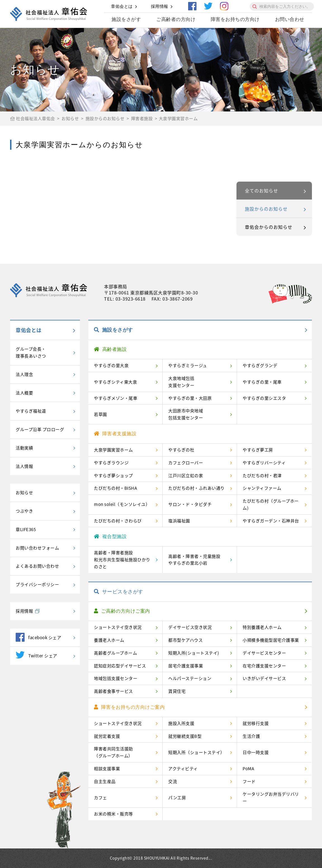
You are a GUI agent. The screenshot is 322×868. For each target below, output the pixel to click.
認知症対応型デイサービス (120, 666)
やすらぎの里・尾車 (262, 382)
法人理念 (24, 374)
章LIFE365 (26, 529)
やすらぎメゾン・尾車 (116, 398)
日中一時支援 (256, 752)
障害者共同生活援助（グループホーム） (113, 752)
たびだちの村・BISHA (115, 488)
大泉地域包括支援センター (181, 382)
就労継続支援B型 (185, 736)
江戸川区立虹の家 (186, 475)
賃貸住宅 (177, 691)
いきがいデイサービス (264, 678)
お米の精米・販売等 (113, 814)
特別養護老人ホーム (262, 627)
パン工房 (177, 798)
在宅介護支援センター (264, 666)
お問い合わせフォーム (37, 548)
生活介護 (251, 736)
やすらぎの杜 (181, 450)
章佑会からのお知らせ (269, 227)
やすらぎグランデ (260, 365)
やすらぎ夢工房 (258, 450)
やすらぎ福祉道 (31, 411)
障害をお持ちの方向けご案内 (129, 707)
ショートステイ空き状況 (118, 627)
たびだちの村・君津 (262, 475)
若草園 (100, 414)
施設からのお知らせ (266, 209)
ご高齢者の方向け (176, 19)
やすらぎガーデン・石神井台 (271, 521)
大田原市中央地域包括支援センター (186, 414)
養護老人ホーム (109, 640)
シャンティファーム (262, 488)
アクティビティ (183, 769)
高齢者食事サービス (113, 691)
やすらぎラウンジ (111, 463)
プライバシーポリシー (37, 584)
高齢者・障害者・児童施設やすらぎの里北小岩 (194, 560)
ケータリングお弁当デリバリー (271, 797)
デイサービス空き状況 (190, 627)
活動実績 (24, 448)
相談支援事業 (107, 769)
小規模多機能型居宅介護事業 (271, 640)
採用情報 (160, 6)
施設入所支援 (181, 723)
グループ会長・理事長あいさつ (31, 352)
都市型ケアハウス (185, 640)
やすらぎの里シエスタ (264, 398)
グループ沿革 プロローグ (40, 429)
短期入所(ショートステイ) (194, 653)
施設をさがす (126, 19)
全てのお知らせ (261, 191)
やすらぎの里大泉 (111, 365)
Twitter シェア (36, 655)
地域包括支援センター (116, 678)
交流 (173, 781)
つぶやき (24, 511)
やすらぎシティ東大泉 (115, 382)
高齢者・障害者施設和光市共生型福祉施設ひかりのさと (122, 560)
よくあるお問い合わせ (37, 566)
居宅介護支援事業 (186, 666)
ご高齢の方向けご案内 (122, 611)
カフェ (100, 798)
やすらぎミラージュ (188, 365)
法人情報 (24, 466)
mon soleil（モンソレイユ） (122, 504)
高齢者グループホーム (115, 653)
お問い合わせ (290, 19)
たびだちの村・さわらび (118, 521)
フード (249, 781)
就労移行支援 (256, 723)
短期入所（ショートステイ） (196, 752)
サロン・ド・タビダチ (190, 504)
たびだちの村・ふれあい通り (196, 488)
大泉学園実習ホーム (113, 450)
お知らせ (24, 493)
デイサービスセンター (264, 653)
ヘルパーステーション (190, 678)
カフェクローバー (186, 463)
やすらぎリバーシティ (264, 463)
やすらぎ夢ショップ (113, 475)
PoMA (248, 769)
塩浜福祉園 (179, 521)
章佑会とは (122, 6)
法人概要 (24, 393)
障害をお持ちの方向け (235, 19)
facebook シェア (38, 637)
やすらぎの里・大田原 (190, 398)
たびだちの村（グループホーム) (271, 504)
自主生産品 (105, 781)
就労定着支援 (107, 736)
